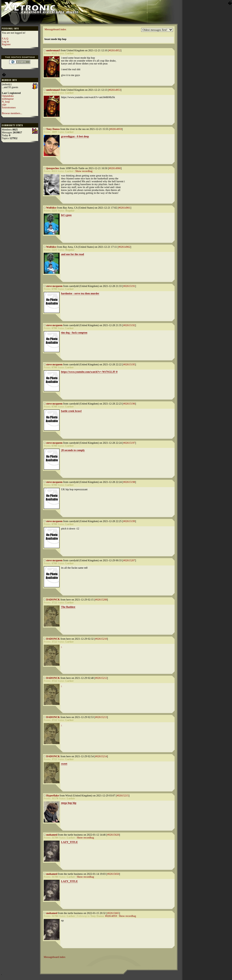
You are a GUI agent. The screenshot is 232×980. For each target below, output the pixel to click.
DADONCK (53, 600)
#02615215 (123, 795)
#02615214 (101, 756)
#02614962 (124, 247)
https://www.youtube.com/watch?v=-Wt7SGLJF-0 (89, 372)
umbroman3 (53, 50)
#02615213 (101, 717)
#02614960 (115, 168)
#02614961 (124, 208)
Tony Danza (53, 129)
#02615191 (129, 286)
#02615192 (129, 325)
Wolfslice (51, 208)
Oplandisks (8, 96)
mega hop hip (69, 803)
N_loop (6, 102)
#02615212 (101, 678)
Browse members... (12, 113)
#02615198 (129, 482)
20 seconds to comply (73, 450)
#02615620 (113, 835)
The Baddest (68, 607)
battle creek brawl (71, 411)
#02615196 (129, 404)
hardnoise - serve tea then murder (80, 293)
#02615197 (129, 443)
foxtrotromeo (9, 107)
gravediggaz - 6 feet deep (75, 136)
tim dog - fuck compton (74, 333)
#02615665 (113, 913)
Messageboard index (55, 29)
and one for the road (73, 254)
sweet (64, 764)
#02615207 (129, 560)
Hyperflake (53, 795)
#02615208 (101, 600)
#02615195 (129, 364)
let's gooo (66, 215)
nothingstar (8, 99)
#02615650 (113, 874)
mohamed (52, 835)
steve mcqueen (55, 286)
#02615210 (101, 639)
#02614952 (115, 50)
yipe (4, 105)
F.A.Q (5, 39)
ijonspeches (53, 168)
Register (6, 44)
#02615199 (129, 521)
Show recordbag (84, 171)
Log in (5, 41)
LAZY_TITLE (69, 842)
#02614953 (115, 90)
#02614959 (116, 129)
